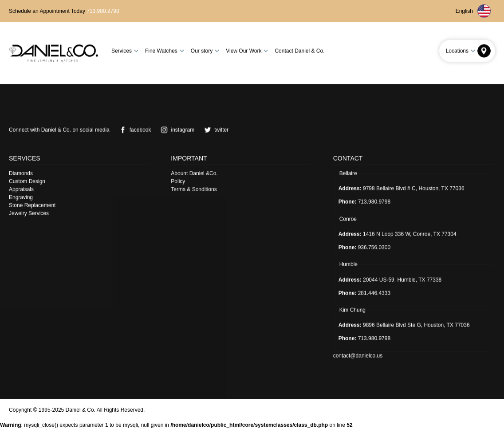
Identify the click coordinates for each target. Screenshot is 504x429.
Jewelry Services (29, 213)
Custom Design (27, 181)
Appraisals (21, 189)
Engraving (21, 197)
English (473, 11)
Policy (178, 181)
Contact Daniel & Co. (299, 51)
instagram (176, 130)
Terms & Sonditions (194, 189)
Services (126, 51)
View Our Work (248, 51)
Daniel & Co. (81, 410)
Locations (462, 51)
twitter (215, 130)
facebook (134, 130)
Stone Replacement (32, 205)
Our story (206, 51)
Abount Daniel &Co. (194, 173)
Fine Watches (166, 51)
